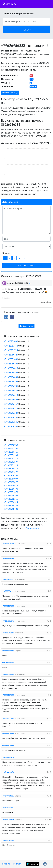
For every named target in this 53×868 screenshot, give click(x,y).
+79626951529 (11, 465)
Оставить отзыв (10, 93)
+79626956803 (11, 373)
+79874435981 (8, 559)
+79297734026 (8, 796)
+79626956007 (11, 479)
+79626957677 (11, 472)
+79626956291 (11, 417)
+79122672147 (8, 633)
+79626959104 (11, 496)
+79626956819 (11, 368)
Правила (6, 864)
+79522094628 (8, 820)
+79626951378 (11, 492)
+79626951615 (11, 452)
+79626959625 (11, 355)
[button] (26, 30)
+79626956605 (11, 400)
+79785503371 (8, 734)
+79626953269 (11, 455)
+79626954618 (11, 485)
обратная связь (32, 528)
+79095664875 (8, 662)
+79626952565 (11, 499)
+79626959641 (11, 359)
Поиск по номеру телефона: (18, 14)
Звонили (9, 4)
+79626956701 (11, 386)
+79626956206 (11, 426)
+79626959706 (11, 364)
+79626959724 (11, 350)
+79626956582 (11, 413)
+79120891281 (8, 544)
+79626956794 (11, 382)
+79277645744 (8, 840)
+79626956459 (11, 404)
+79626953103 (11, 509)
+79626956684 (11, 391)
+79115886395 (8, 621)
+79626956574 (11, 408)
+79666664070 (8, 591)
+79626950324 (11, 502)
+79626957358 (11, 346)
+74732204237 (8, 745)
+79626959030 (11, 341)
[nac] (47, 4)
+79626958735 (11, 475)
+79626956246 (11, 422)
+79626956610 (11, 395)
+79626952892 (11, 482)
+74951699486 (8, 719)
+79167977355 (8, 579)
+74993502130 (8, 606)
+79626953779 (11, 459)
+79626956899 (11, 462)
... (30, 283)
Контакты (18, 864)
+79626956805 (11, 377)
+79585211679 (8, 651)
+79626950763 (11, 445)
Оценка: (6, 253)
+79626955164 (11, 506)
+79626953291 (11, 448)
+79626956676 (11, 469)
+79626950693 (11, 489)
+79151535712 (8, 808)
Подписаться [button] (26, 326)
